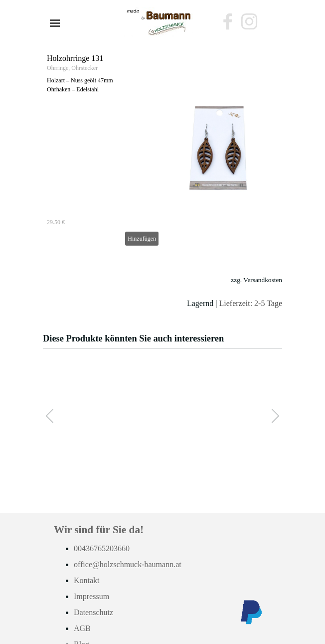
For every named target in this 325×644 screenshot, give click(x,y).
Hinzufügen (142, 239)
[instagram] (249, 21)
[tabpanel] (162, 292)
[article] (162, 150)
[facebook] (228, 21)
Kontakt (87, 580)
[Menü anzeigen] (55, 23)
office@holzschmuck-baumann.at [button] (128, 564)
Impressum (91, 596)
